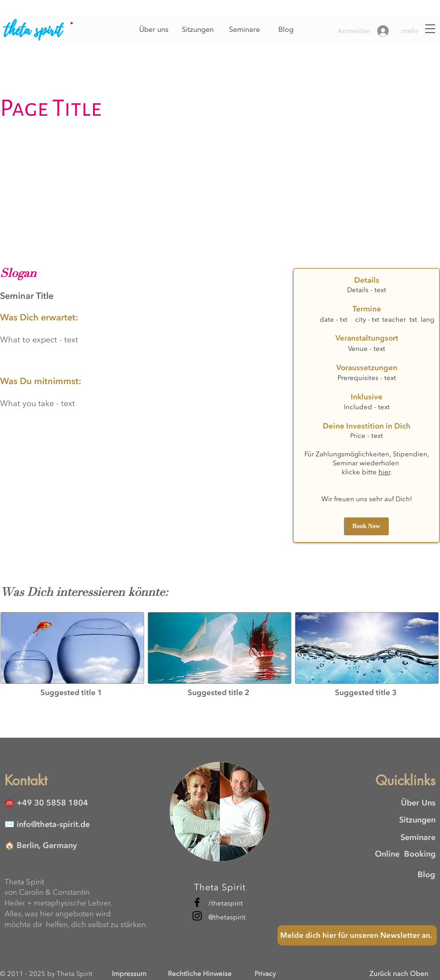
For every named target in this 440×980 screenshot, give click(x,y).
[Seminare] (244, 30)
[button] (417, 31)
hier (384, 472)
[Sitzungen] (198, 30)
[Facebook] (197, 902)
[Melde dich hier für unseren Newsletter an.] (357, 935)
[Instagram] (197, 916)
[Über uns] (154, 30)
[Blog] (286, 30)
